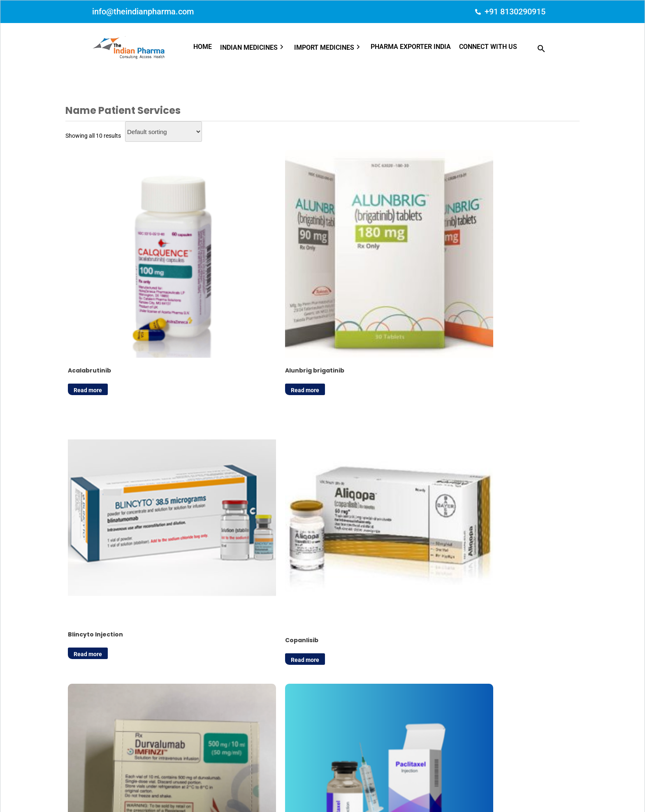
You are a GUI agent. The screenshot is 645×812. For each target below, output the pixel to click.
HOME (203, 47)
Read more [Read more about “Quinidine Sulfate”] (351, 465)
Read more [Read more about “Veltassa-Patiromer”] (85, 633)
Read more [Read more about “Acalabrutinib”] (85, 294)
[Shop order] (164, 132)
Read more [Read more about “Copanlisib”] (484, 297)
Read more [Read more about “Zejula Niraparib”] (218, 633)
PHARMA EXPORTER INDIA (411, 47)
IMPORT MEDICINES (328, 48)
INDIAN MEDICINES (253, 48)
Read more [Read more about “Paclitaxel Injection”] (218, 465)
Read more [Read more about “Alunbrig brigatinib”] (218, 294)
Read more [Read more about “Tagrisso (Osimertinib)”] (484, 465)
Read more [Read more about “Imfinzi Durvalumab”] (85, 465)
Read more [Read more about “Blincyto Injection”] (351, 294)
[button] (257, 48)
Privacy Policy (375, 792)
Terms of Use (416, 792)
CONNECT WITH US (488, 47)
